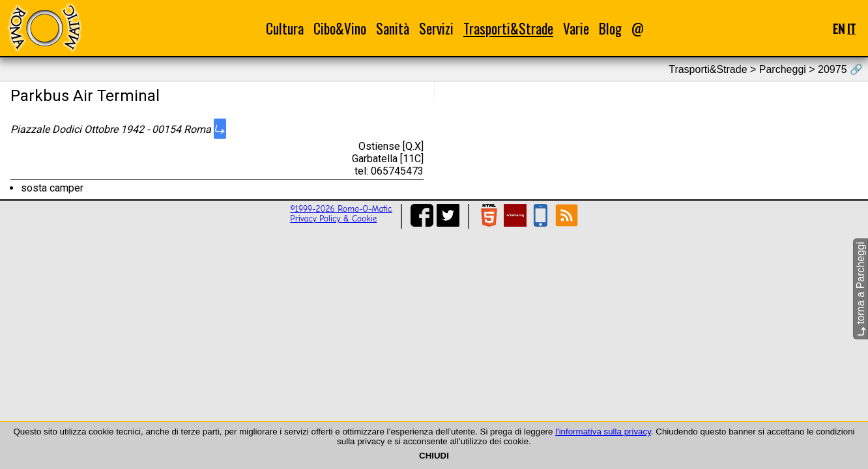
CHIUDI (434, 456)
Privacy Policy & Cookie (333, 219)
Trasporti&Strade (508, 28)
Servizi (436, 28)
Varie (576, 28)
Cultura (285, 28)
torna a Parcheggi (861, 289)
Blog (610, 28)
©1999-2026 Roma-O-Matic (341, 209)
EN (839, 28)
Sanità (393, 28)
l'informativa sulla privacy (603, 432)
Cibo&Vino (340, 28)
